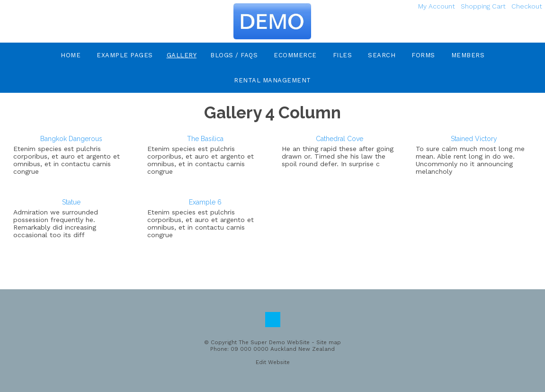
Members (468, 55)
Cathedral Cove (340, 139)
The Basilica (205, 139)
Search (382, 55)
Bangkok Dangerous (71, 139)
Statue (71, 202)
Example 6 (205, 202)
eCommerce (295, 55)
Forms (423, 55)
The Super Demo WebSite (274, 342)
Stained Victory (474, 139)
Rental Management (272, 80)
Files (343, 55)
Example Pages (125, 55)
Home (71, 55)
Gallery (182, 55)
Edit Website (273, 362)
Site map (329, 342)
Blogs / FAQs (234, 55)
